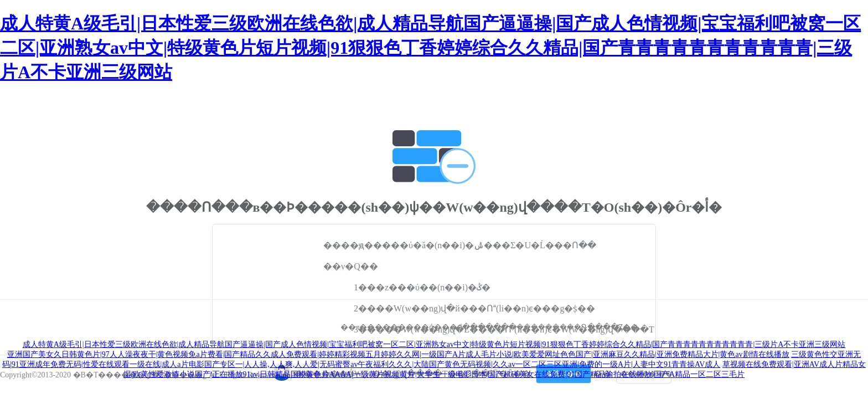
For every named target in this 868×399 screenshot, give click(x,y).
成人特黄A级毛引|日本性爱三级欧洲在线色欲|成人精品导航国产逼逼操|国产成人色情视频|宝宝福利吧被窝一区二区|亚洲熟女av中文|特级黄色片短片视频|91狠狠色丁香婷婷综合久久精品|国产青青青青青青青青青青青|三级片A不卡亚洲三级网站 (430, 48)
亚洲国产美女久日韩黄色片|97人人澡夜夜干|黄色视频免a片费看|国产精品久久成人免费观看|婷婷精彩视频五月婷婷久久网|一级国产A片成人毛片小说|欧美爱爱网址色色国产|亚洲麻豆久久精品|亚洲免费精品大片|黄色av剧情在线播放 (398, 354)
